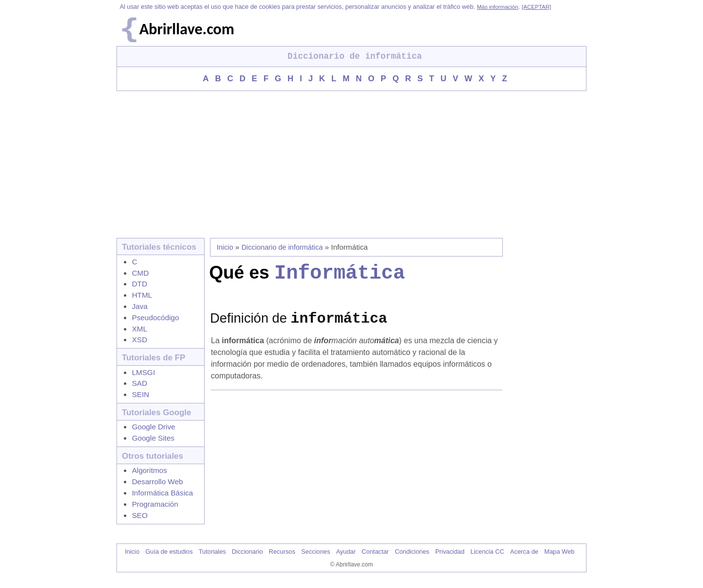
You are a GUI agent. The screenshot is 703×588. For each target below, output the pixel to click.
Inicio (225, 247)
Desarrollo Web (157, 482)
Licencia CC (487, 559)
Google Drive (153, 427)
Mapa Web (560, 559)
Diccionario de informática (282, 247)
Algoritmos (149, 470)
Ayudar (346, 559)
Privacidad (450, 559)
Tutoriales (212, 559)
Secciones (316, 559)
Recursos (282, 559)
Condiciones (412, 559)
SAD (139, 383)
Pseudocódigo (155, 318)
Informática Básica (162, 493)
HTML (142, 295)
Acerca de (524, 559)
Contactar (375, 559)
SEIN (140, 394)
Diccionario (247, 559)
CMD (140, 273)
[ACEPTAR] (537, 7)
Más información (497, 7)
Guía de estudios (169, 559)
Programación (155, 504)
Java (140, 306)
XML (139, 329)
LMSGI (143, 372)
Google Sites (153, 438)
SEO (140, 515)
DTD (139, 284)
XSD (139, 340)
